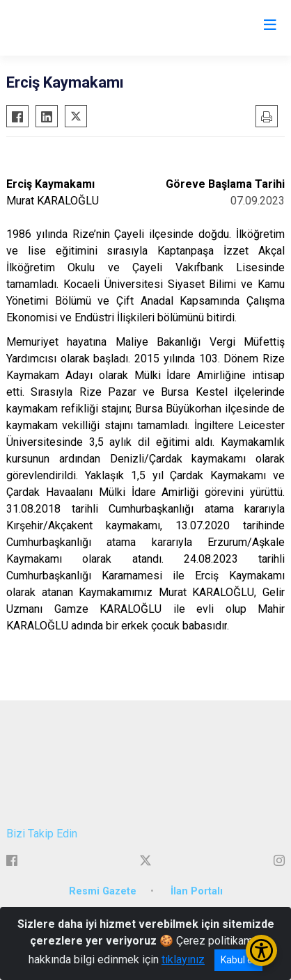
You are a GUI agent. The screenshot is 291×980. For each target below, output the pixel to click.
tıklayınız (183, 959)
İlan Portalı (197, 891)
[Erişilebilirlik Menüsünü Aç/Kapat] (261, 950)
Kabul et (238, 960)
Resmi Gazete (103, 891)
